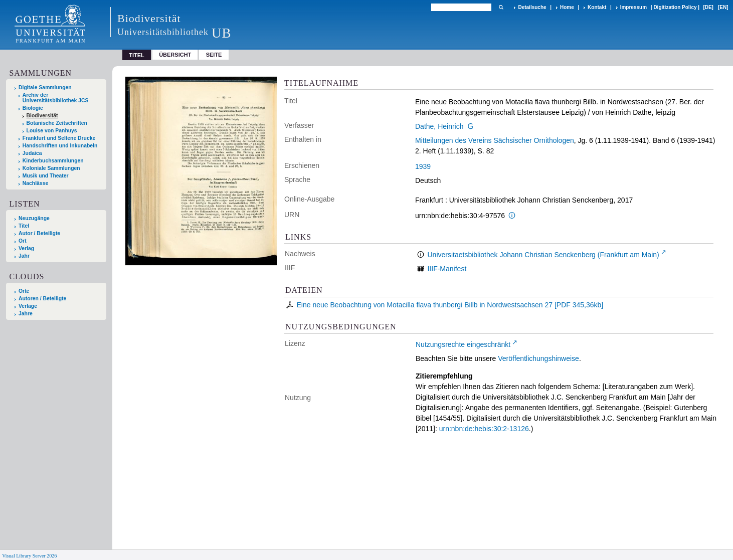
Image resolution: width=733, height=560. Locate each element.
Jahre (26, 314)
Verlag (26, 248)
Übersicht (175, 55)
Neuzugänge (34, 218)
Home (567, 7)
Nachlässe (35, 183)
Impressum (633, 7)
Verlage (28, 306)
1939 (423, 166)
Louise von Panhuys (52, 131)
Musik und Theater (46, 176)
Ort (23, 241)
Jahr (24, 256)
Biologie (33, 108)
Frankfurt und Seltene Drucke (59, 138)
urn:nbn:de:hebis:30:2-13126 (484, 429)
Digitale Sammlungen (45, 87)
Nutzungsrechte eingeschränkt (463, 344)
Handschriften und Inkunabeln (60, 146)
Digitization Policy (675, 7)
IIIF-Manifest (447, 269)
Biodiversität (42, 116)
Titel (24, 226)
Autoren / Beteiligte (42, 299)
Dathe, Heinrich (439, 126)
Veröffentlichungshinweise (538, 358)
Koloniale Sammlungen (51, 168)
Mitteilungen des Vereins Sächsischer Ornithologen (495, 140)
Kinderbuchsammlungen (53, 161)
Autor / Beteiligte (39, 233)
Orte (24, 291)
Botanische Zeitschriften (57, 123)
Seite (214, 55)
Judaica (32, 153)
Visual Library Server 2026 (29, 556)
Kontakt (597, 7)
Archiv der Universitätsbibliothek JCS (56, 98)
